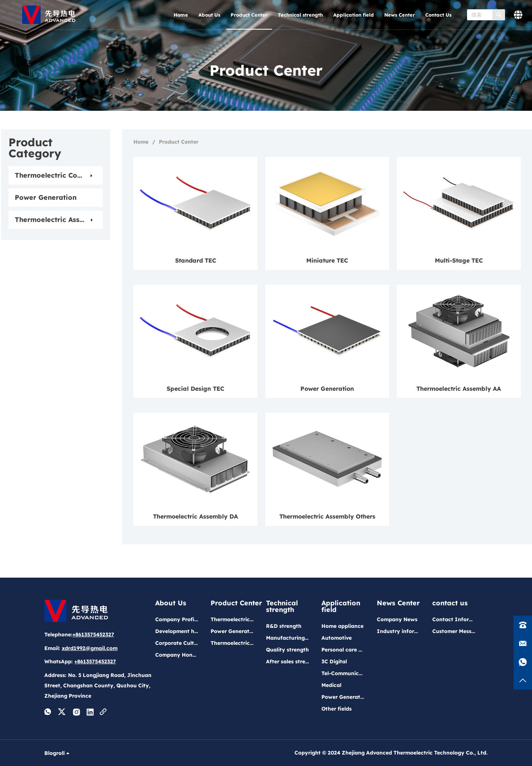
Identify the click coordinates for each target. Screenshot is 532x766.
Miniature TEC (327, 260)
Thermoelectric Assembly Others (327, 516)
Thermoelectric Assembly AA (459, 389)
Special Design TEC (195, 389)
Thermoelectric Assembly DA (195, 516)
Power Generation (327, 389)
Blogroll (58, 753)
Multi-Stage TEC (459, 260)
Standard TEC (196, 260)
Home (141, 142)
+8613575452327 (93, 635)
